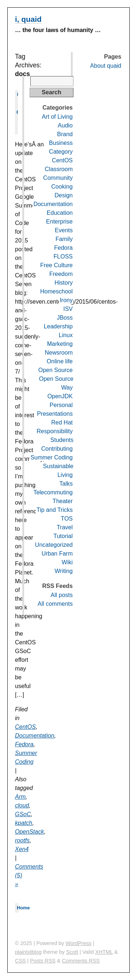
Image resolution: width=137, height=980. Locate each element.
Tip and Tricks (55, 510)
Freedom (61, 274)
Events (64, 230)
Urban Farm (57, 554)
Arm (20, 797)
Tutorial (63, 536)
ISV (68, 309)
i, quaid (28, 19)
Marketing (60, 344)
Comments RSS (81, 961)
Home (23, 908)
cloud (22, 805)
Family (64, 239)
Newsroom (59, 353)
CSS (20, 961)
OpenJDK (60, 396)
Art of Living (57, 117)
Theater (63, 501)
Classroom (59, 169)
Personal (61, 405)
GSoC (23, 814)
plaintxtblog (28, 952)
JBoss (65, 318)
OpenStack (29, 832)
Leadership (58, 326)
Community (58, 178)
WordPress (78, 943)
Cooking (62, 187)
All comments (55, 604)
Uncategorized (54, 545)
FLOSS (63, 256)
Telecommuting (53, 492)
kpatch (24, 823)
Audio (65, 125)
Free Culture (56, 265)
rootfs (22, 840)
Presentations (55, 414)
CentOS (25, 727)
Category (61, 152)
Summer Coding (52, 457)
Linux (66, 335)
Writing (64, 571)
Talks (66, 484)
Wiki (67, 562)
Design (64, 195)
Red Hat (62, 422)
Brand (65, 134)
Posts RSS (43, 961)
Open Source (56, 370)
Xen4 (22, 849)
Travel (65, 527)
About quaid (106, 66)
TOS (67, 519)
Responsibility (55, 431)
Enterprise (59, 222)
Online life (60, 361)
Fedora (24, 744)
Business (61, 143)
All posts (62, 595)
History (64, 283)
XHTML (104, 952)
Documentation (35, 736)
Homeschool (56, 291)
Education (60, 213)
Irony (66, 300)
